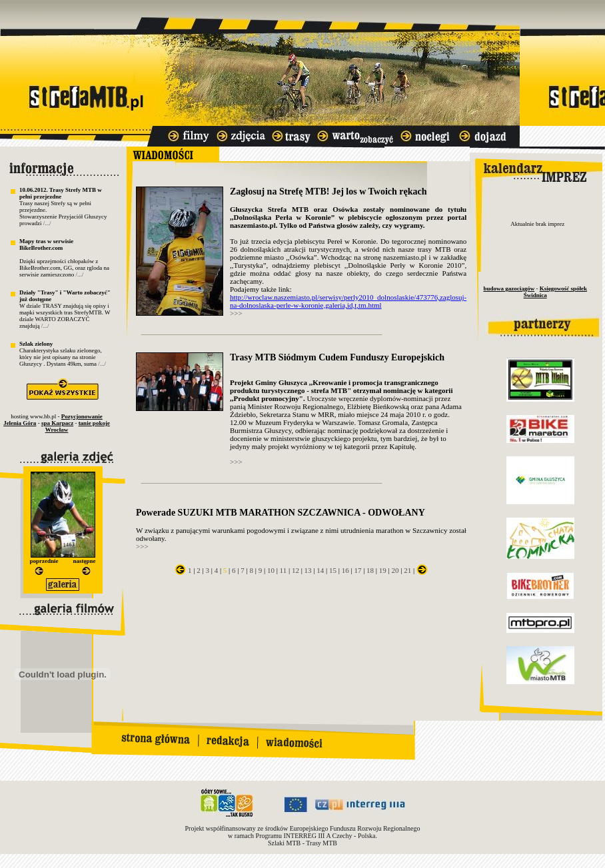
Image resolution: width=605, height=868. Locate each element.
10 (271, 570)
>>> (236, 313)
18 (370, 570)
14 (320, 570)
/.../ (47, 223)
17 (357, 570)
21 (407, 570)
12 (296, 570)
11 (284, 570)
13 (308, 570)
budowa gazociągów (509, 288)
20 (395, 570)
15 (333, 570)
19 (383, 570)
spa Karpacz (57, 423)
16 (345, 570)
